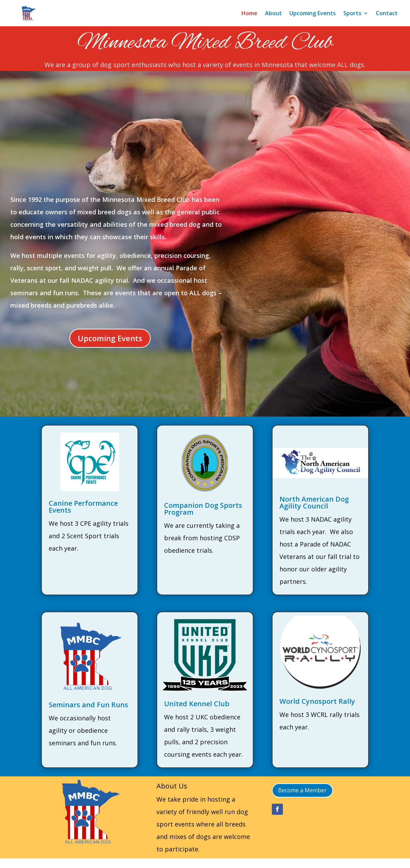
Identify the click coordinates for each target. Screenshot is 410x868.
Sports (352, 13)
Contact (387, 13)
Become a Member (302, 790)
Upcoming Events (313, 13)
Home (249, 13)
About (273, 13)
